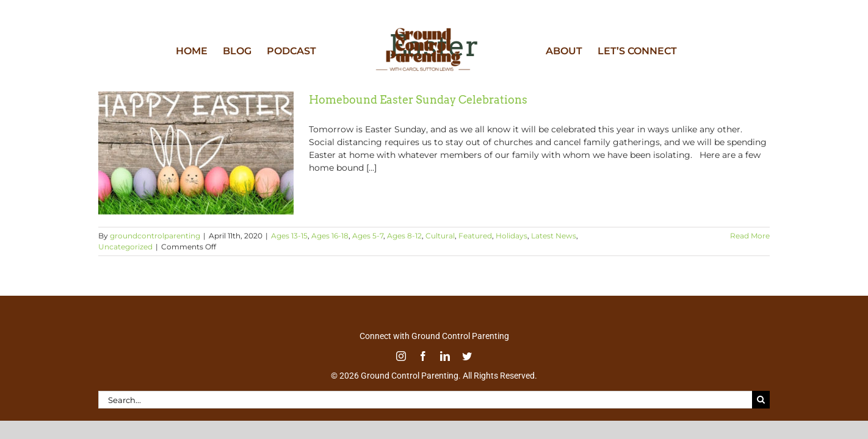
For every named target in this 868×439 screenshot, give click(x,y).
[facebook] (423, 356)
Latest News (554, 236)
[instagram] (401, 356)
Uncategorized (125, 247)
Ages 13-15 (289, 236)
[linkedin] (445, 356)
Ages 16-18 (330, 236)
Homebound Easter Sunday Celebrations (418, 100)
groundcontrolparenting (155, 236)
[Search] (761, 400)
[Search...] (425, 400)
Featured (475, 236)
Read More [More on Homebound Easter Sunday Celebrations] (750, 236)
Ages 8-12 (404, 236)
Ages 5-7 (368, 236)
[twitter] (467, 356)
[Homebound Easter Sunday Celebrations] (196, 153)
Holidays (512, 236)
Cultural (440, 236)
